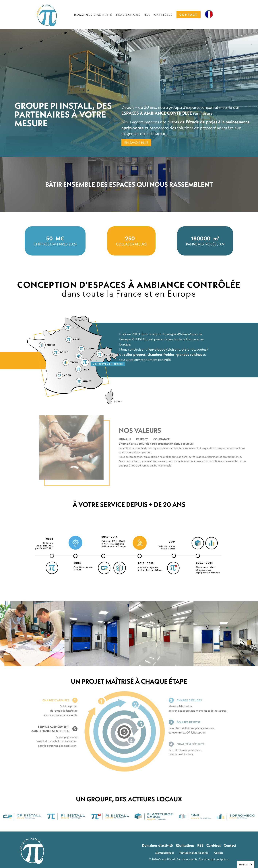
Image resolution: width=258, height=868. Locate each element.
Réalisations (185, 845)
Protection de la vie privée (194, 853)
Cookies (219, 853)
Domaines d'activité (157, 845)
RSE (200, 845)
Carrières (214, 845)
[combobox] (246, 864)
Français (243, 864)
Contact (230, 845)
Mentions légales (165, 853)
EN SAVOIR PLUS (136, 143)
